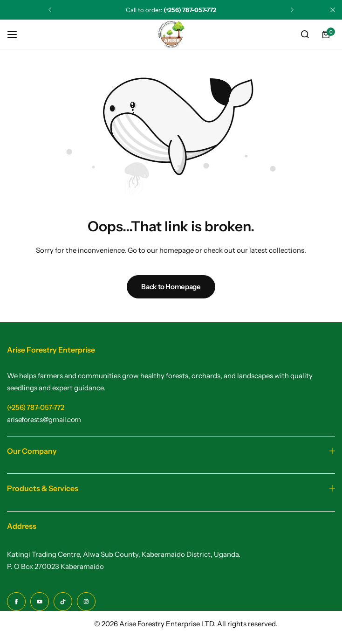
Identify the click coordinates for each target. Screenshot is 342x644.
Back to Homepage (171, 287)
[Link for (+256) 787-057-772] (36, 407)
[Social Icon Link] (16, 602)
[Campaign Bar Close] (333, 10)
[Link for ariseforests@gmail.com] (44, 419)
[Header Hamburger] (17, 34)
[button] (50, 10)
